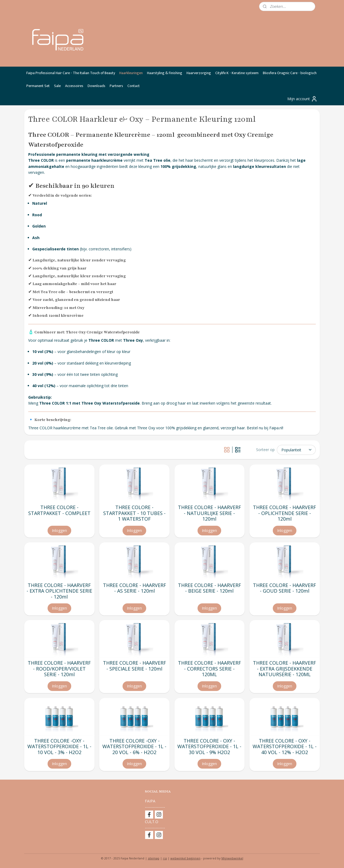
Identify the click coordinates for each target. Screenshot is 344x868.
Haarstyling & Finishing (165, 73)
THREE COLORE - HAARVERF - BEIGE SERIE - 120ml (209, 588)
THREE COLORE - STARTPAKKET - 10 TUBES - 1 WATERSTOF (134, 513)
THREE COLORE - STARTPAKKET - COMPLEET (59, 510)
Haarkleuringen (131, 73)
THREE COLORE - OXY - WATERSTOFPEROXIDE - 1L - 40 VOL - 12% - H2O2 (285, 747)
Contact (134, 86)
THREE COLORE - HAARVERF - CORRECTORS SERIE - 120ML (209, 669)
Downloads (96, 86)
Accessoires (74, 86)
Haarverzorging (199, 73)
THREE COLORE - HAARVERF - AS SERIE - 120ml (135, 588)
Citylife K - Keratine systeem (237, 73)
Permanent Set (38, 86)
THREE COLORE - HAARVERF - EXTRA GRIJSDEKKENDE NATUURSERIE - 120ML (285, 669)
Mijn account (302, 99)
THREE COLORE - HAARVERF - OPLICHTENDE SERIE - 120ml (285, 513)
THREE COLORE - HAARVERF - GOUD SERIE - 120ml (285, 588)
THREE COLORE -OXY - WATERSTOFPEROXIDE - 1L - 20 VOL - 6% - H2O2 (134, 747)
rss (165, 858)
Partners (116, 86)
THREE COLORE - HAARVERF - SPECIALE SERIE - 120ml (135, 666)
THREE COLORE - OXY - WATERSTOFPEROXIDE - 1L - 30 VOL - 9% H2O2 (210, 747)
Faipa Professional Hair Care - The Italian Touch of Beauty (71, 73)
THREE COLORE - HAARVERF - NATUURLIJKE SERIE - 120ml (209, 513)
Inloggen (59, 530)
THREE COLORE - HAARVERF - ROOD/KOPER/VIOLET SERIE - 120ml (59, 669)
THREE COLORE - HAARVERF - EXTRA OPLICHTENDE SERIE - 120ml (59, 591)
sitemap (154, 858)
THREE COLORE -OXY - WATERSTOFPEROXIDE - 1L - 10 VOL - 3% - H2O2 (59, 747)
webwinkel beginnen (185, 858)
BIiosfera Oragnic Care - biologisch (290, 73)
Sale (57, 86)
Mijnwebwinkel (232, 858)
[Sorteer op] (296, 450)
